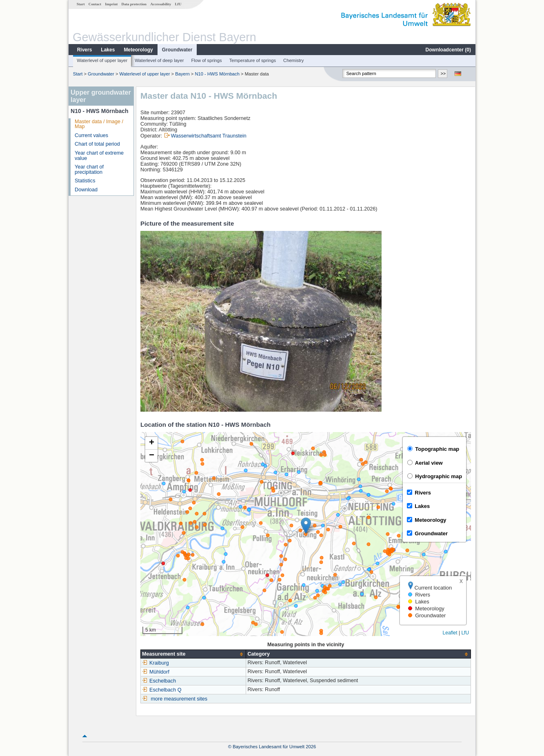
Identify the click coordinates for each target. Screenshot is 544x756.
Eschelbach (159, 681)
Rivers (85, 50)
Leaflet (450, 633)
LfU (178, 4)
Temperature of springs (253, 60)
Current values (91, 135)
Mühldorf (156, 672)
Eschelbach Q (162, 690)
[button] (306, 526)
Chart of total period (97, 144)
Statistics (85, 181)
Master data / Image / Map (99, 124)
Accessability (161, 4)
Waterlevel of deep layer (159, 60)
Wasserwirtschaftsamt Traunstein (209, 136)
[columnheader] (193, 654)
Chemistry (293, 60)
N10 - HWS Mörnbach (217, 74)
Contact (95, 4)
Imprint (111, 4)
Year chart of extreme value (99, 156)
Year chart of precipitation (89, 170)
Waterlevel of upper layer (102, 60)
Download (86, 190)
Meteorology (138, 50)
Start (81, 4)
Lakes (108, 50)
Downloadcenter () (448, 50)
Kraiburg (155, 663)
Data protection (134, 4)
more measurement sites (179, 699)
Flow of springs (206, 60)
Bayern (182, 74)
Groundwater (177, 50)
